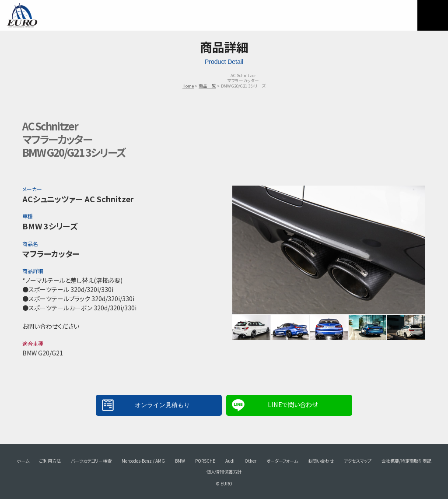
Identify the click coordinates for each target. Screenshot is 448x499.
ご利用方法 (50, 461)
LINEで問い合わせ (293, 404)
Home (188, 86)
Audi (230, 461)
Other (250, 461)
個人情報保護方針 (224, 472)
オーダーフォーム (282, 461)
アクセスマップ (358, 461)
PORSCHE (205, 461)
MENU (433, 15)
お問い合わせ (321, 461)
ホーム (23, 461)
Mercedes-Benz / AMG (143, 461)
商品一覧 (207, 86)
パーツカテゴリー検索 (91, 461)
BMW (180, 461)
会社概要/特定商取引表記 (406, 461)
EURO (22, 15)
